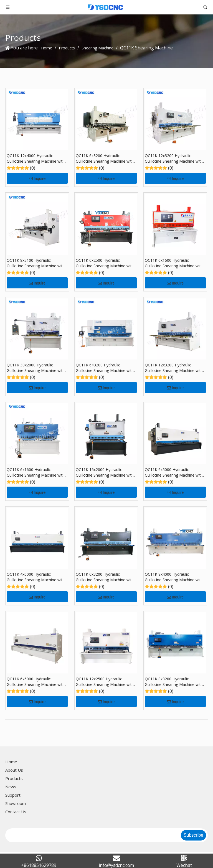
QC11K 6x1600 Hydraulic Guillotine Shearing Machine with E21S (174, 263)
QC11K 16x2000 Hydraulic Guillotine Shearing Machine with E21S (105, 472)
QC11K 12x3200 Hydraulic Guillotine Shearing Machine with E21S (174, 158)
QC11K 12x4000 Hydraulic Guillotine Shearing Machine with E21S (36, 158)
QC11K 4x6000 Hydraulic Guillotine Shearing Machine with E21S (36, 577)
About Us (14, 770)
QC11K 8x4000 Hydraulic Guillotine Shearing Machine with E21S (174, 577)
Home (11, 762)
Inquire (37, 178)
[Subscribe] (193, 835)
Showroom (16, 803)
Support (13, 795)
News (11, 787)
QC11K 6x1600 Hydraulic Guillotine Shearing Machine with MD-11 (36, 472)
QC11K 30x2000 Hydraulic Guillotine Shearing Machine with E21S (36, 368)
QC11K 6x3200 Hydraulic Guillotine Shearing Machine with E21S (105, 158)
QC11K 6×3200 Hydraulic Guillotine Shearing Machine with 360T (105, 368)
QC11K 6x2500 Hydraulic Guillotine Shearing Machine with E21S (105, 263)
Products (14, 778)
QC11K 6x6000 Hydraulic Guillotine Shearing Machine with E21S (36, 682)
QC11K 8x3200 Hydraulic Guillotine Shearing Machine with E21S (174, 682)
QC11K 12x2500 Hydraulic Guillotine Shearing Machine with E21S (105, 682)
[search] (92, 835)
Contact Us (16, 812)
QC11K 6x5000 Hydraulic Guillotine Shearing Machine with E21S (174, 472)
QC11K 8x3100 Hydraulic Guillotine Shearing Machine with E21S (36, 263)
